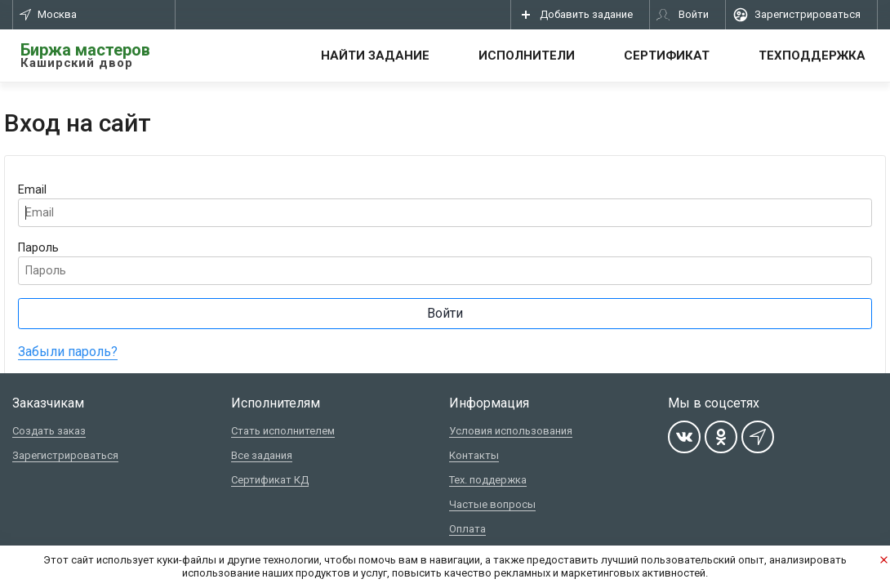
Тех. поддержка (488, 480)
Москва (48, 14)
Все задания (262, 455)
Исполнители (527, 56)
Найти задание (375, 56)
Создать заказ (49, 431)
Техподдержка (812, 56)
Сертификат (667, 56)
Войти (445, 313)
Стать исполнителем (283, 431)
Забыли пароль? (68, 352)
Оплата (467, 529)
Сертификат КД (270, 480)
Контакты (474, 455)
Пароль (38, 248)
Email (32, 190)
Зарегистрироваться (65, 455)
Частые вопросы (492, 504)
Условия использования (511, 431)
